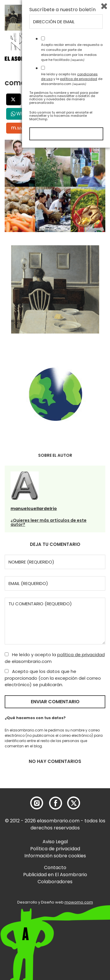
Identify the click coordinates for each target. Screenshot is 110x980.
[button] (38, 60)
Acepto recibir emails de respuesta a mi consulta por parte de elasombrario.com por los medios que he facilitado (72, 884)
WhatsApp (27, 114)
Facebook (45, 99)
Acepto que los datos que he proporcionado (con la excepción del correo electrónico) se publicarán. (53, 678)
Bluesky (55, 128)
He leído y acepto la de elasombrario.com (55, 658)
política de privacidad (81, 655)
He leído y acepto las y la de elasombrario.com (72, 911)
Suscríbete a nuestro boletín (62, 842)
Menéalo (23, 128)
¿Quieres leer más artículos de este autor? (49, 522)
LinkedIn (82, 99)
